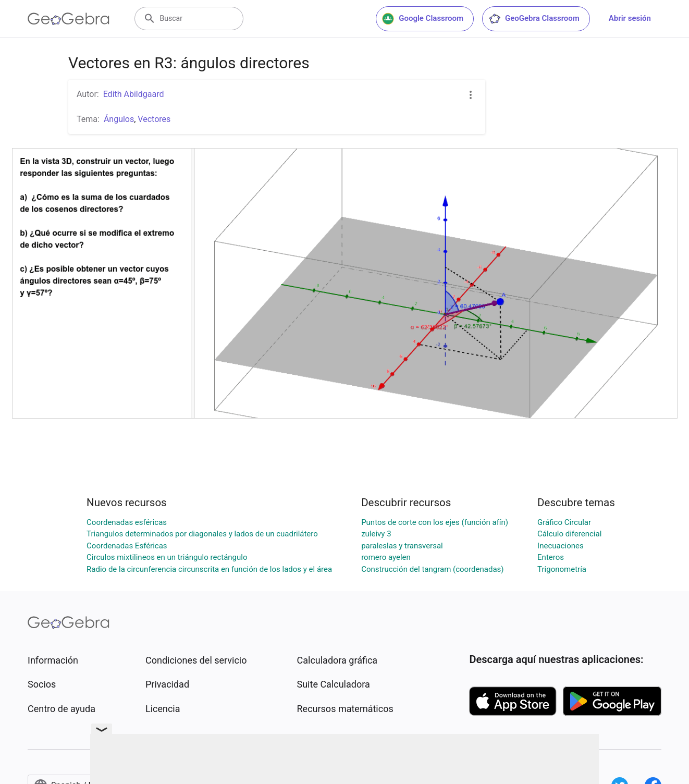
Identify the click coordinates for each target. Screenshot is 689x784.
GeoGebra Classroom (534, 19)
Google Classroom (423, 19)
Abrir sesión (630, 18)
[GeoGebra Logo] (69, 19)
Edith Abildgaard (134, 94)
